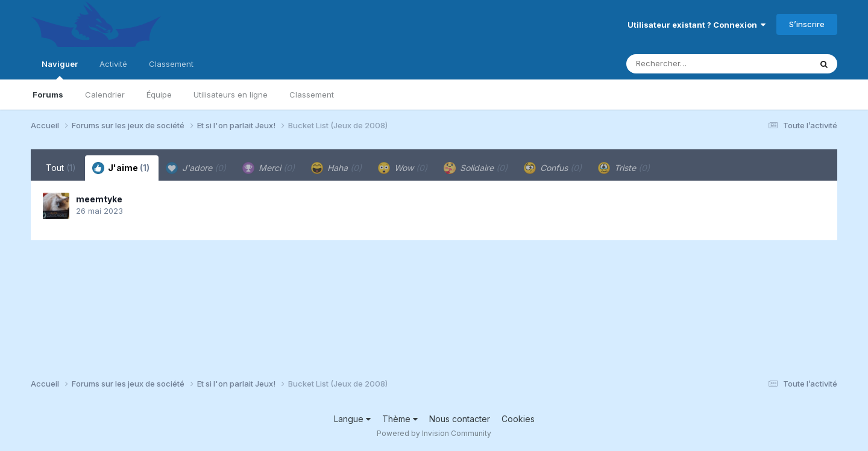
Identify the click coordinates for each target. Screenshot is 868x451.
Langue (352, 419)
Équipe (159, 95)
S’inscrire (807, 24)
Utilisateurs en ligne (231, 95)
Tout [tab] (61, 168)
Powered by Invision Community (434, 433)
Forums (48, 95)
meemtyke (99, 199)
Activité (113, 64)
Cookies (518, 419)
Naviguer (60, 69)
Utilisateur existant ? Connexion (697, 25)
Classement (312, 95)
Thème (400, 419)
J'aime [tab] (121, 168)
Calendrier (105, 95)
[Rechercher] (684, 64)
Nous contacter (460, 419)
